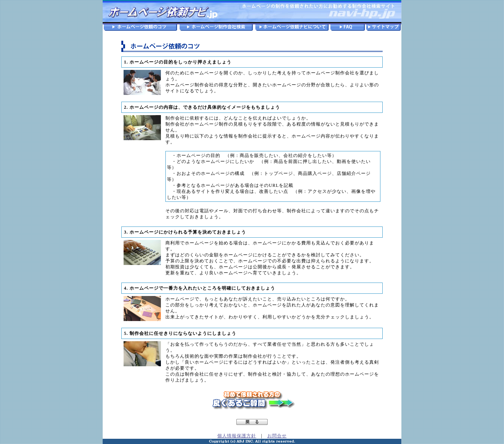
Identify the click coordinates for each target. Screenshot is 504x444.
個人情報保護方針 (237, 436)
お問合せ (277, 436)
